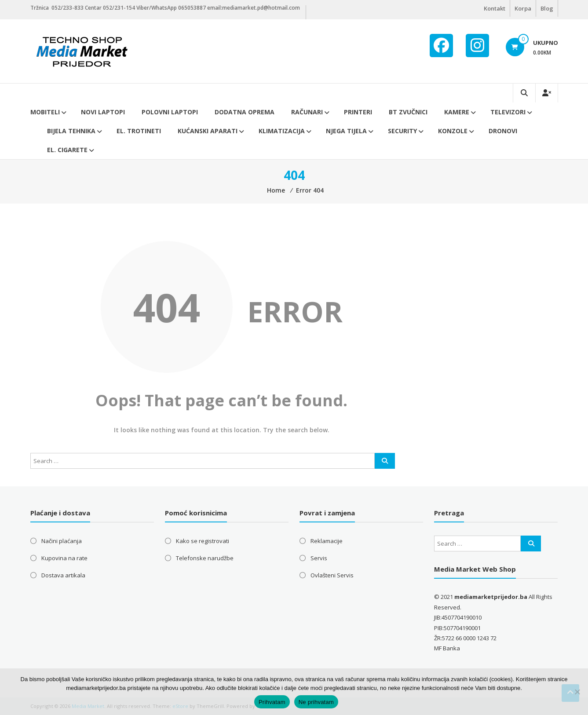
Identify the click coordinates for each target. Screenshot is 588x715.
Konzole (453, 131)
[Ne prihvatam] (577, 692)
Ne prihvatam (316, 702)
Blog (547, 8)
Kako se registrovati (203, 541)
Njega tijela (346, 131)
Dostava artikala (63, 575)
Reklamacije (327, 541)
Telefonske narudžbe (205, 558)
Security (402, 131)
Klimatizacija (282, 131)
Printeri (358, 112)
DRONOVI (503, 131)
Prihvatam (272, 702)
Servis (319, 558)
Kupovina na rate (64, 558)
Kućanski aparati (208, 131)
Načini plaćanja (62, 541)
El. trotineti (139, 131)
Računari (307, 112)
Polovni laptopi (170, 112)
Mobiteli (45, 112)
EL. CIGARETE (67, 150)
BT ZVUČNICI (408, 112)
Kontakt (495, 8)
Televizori (508, 112)
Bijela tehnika (71, 131)
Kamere (457, 112)
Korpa (523, 8)
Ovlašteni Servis (332, 575)
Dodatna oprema (245, 112)
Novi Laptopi (103, 112)
